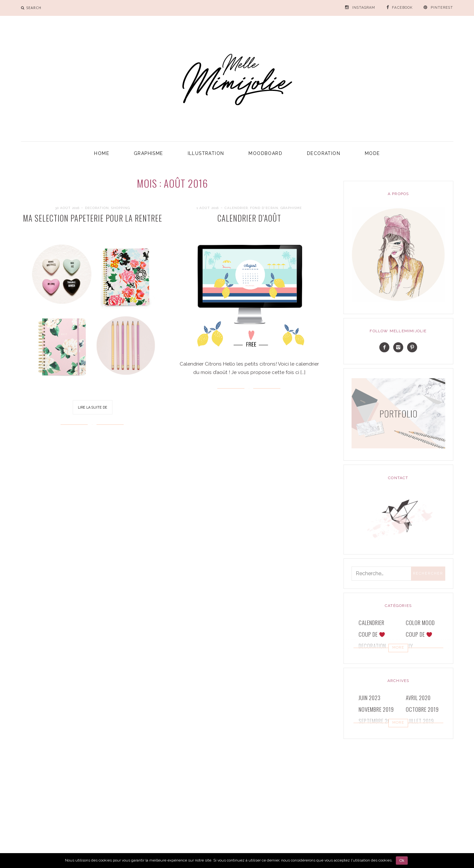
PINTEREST (442, 8)
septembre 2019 (377, 721)
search (34, 8)
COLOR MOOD (420, 623)
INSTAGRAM (364, 8)
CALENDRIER (236, 208)
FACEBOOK (402, 8)
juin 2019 (369, 733)
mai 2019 (416, 733)
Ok (402, 861)
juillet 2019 (420, 721)
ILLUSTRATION (206, 153)
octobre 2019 (422, 709)
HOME (102, 153)
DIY (409, 646)
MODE (372, 153)
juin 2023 (370, 698)
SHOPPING (121, 208)
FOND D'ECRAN (264, 208)
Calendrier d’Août (249, 218)
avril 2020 (418, 698)
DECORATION (324, 153)
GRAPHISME (148, 153)
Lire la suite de (93, 407)
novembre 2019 (376, 709)
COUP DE (372, 634)
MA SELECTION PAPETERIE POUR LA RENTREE (93, 218)
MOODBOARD (265, 153)
